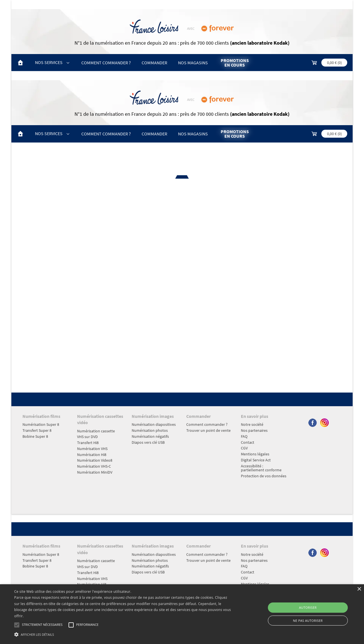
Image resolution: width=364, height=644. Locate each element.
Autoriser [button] (308, 607)
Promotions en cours (235, 63)
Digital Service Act (256, 460)
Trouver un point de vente (208, 430)
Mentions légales (255, 454)
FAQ (244, 436)
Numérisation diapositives (154, 424)
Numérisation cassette (96, 431)
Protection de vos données (264, 476)
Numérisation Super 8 (41, 424)
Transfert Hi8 (88, 443)
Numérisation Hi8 (92, 455)
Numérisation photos (150, 430)
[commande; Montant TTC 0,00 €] (329, 63)
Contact (248, 442)
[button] (123, 634)
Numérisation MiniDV (95, 472)
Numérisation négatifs (150, 436)
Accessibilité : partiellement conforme (261, 468)
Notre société (252, 424)
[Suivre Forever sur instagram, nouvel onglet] (325, 426)
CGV (244, 448)
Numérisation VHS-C (94, 466)
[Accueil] (20, 63)
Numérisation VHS (92, 449)
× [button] (359, 589)
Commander (154, 63)
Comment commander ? (106, 63)
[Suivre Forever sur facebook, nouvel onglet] (313, 426)
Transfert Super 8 (37, 430)
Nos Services (53, 62)
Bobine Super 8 (35, 436)
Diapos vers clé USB (148, 442)
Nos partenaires (254, 430)
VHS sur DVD (87, 437)
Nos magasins (193, 63)
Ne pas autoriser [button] (308, 621)
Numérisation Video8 (95, 460)
